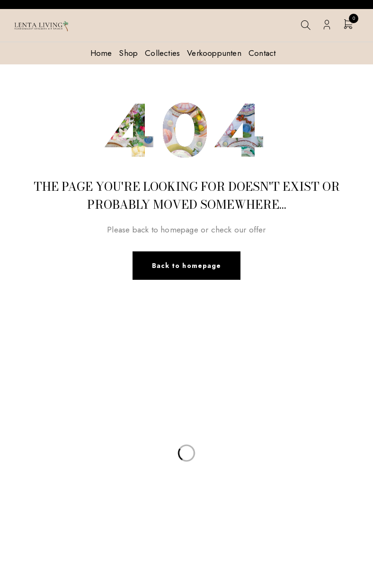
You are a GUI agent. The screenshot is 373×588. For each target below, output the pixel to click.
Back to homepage (186, 266)
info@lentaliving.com (58, 406)
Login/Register (327, 25)
